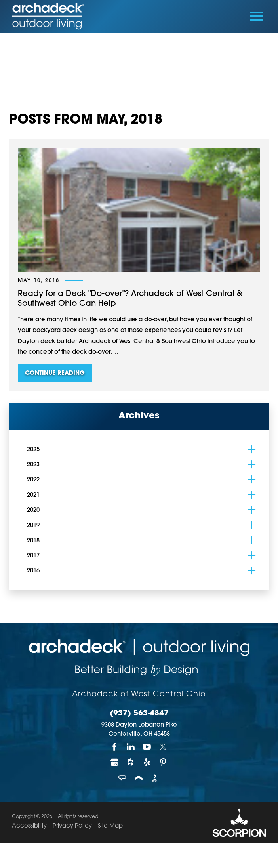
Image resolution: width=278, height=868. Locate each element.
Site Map (110, 826)
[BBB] (155, 778)
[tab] (251, 449)
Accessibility (29, 826)
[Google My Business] (115, 763)
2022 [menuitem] (33, 480)
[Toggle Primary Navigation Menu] (256, 16)
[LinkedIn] (131, 747)
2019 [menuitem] (33, 526)
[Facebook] (115, 747)
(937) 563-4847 (139, 714)
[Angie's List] (123, 778)
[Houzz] (131, 763)
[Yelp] (147, 763)
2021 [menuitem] (33, 495)
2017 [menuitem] (33, 556)
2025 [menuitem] (33, 450)
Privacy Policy (72, 826)
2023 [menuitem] (33, 465)
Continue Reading (55, 373)
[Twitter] (163, 747)
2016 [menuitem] (33, 571)
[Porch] (139, 778)
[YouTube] (147, 747)
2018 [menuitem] (33, 541)
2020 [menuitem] (33, 510)
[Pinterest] (163, 763)
